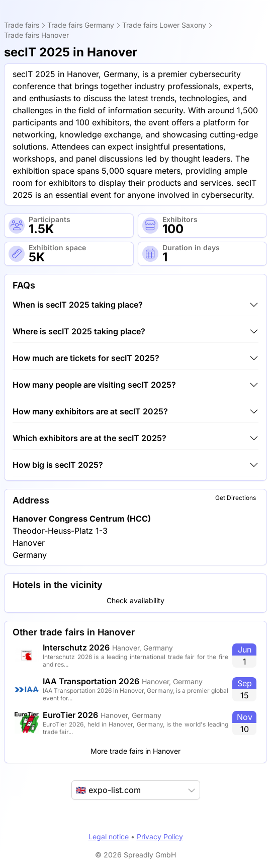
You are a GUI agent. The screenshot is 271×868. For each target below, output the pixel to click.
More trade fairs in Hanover (135, 751)
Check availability (135, 600)
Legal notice (109, 837)
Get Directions (236, 498)
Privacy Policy (160, 837)
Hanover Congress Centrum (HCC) (82, 519)
